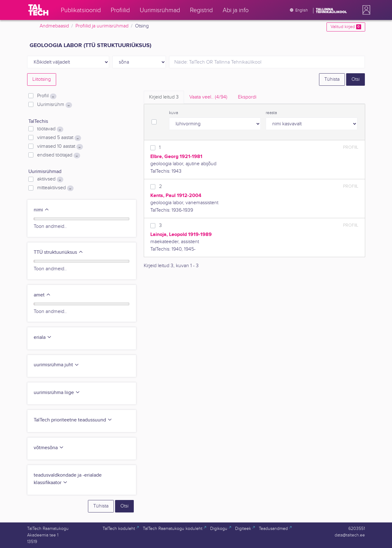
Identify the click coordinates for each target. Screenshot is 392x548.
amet (42, 295)
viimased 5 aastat (59, 138)
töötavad (50, 129)
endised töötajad (58, 155)
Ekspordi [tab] (247, 97)
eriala (43, 337)
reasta (271, 113)
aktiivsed (50, 179)
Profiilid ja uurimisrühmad (102, 26)
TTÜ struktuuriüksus (58, 252)
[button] (365, 10)
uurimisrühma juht (56, 365)
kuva (174, 113)
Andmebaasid (54, 26)
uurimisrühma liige (57, 393)
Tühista (332, 79)
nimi (41, 210)
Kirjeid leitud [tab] (164, 97)
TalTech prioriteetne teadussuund (73, 420)
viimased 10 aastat (60, 147)
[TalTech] (38, 10)
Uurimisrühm (54, 105)
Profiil (47, 96)
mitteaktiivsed (55, 188)
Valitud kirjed (346, 27)
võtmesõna (49, 448)
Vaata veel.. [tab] (208, 97)
